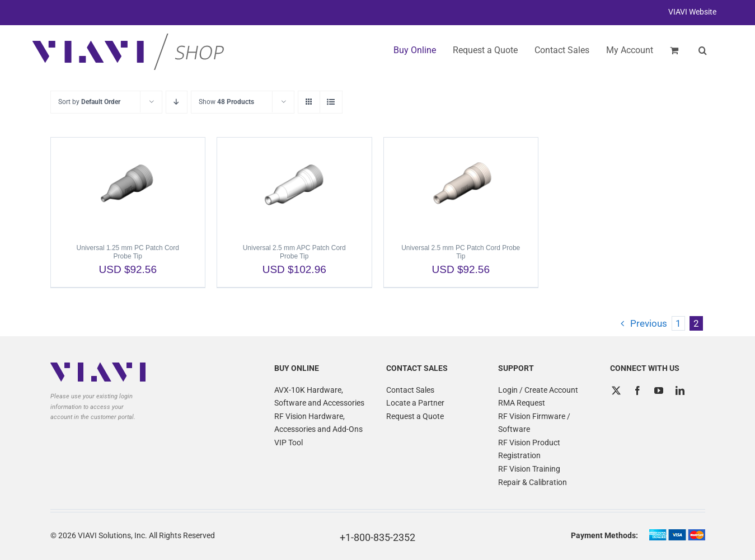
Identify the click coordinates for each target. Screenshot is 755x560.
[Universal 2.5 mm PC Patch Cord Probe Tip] (461, 185)
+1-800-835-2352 (378, 537)
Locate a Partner (415, 403)
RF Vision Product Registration (529, 449)
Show (226, 102)
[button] (703, 50)
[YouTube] (659, 390)
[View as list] (331, 102)
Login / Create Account (538, 390)
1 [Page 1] (678, 323)
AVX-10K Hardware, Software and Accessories (319, 397)
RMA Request (522, 403)
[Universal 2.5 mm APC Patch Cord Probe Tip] (294, 185)
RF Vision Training (529, 469)
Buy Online (415, 50)
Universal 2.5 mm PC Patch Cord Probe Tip (461, 252)
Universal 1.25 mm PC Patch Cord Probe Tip (128, 252)
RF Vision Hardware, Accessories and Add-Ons (318, 423)
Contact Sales (410, 390)
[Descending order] (177, 102)
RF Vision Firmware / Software (534, 423)
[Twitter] (616, 390)
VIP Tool (289, 443)
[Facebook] (637, 390)
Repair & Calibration (533, 482)
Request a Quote (415, 416)
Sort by (89, 102)
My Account (630, 50)
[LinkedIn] (680, 390)
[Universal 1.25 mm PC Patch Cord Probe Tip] (128, 185)
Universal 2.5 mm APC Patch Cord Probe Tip (294, 252)
